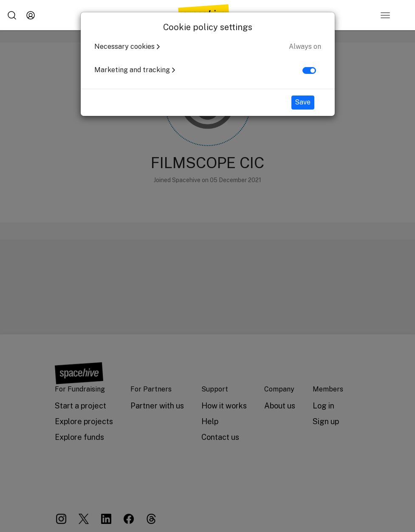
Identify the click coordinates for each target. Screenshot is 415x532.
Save (303, 102)
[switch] (309, 70)
